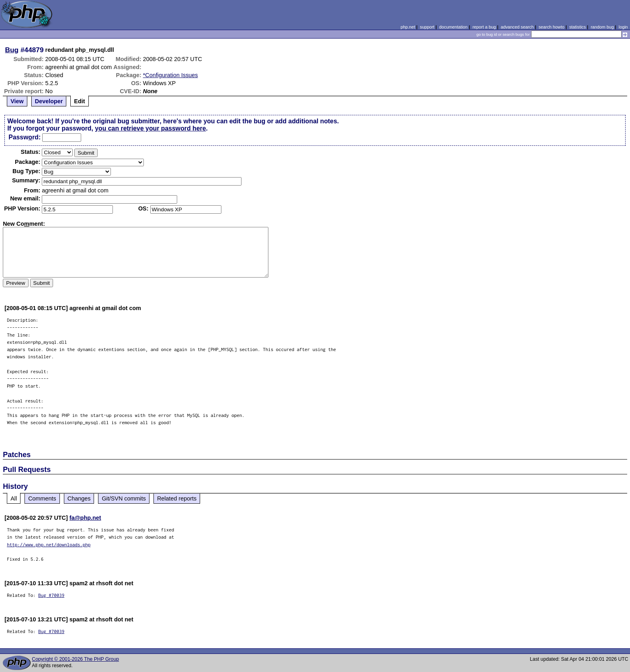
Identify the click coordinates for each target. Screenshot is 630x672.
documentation (453, 27)
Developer (49, 101)
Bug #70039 (51, 595)
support (427, 27)
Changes (79, 498)
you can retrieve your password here (150, 128)
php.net (408, 27)
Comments (42, 498)
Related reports (177, 498)
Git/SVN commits (124, 498)
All (14, 498)
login (623, 27)
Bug (12, 50)
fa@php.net (85, 518)
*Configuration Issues (171, 75)
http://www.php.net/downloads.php (49, 544)
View (17, 101)
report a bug (484, 27)
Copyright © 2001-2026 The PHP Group (75, 659)
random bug (602, 27)
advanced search (517, 27)
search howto (551, 27)
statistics (578, 27)
